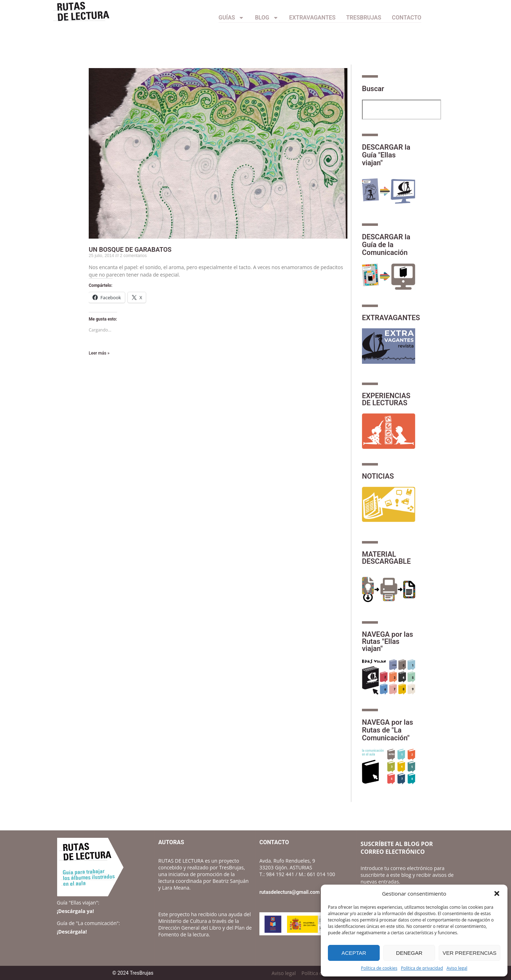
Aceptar (354, 953)
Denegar (409, 953)
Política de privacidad (422, 968)
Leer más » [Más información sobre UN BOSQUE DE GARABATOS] (99, 353)
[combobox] (402, 110)
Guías (232, 18)
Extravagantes (312, 18)
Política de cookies (379, 968)
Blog (267, 18)
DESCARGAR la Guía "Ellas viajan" (386, 155)
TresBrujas (364, 18)
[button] (497, 893)
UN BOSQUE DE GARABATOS (130, 249)
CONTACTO (406, 18)
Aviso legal (457, 968)
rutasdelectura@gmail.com (290, 892)
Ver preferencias (469, 953)
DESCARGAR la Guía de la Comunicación (386, 245)
